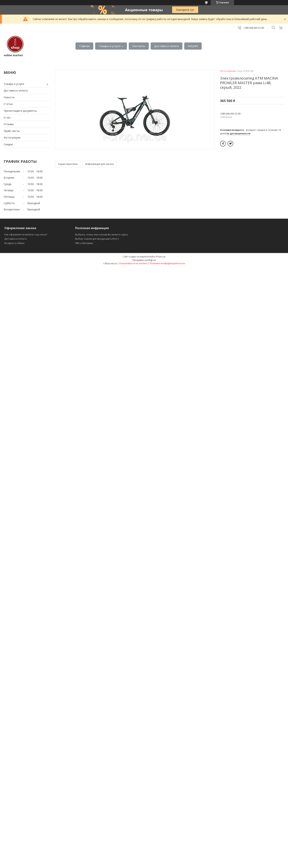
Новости (9, 97)
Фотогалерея (12, 138)
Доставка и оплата (166, 46)
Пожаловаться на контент (133, 263)
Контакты (139, 46)
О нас (7, 118)
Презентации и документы (20, 111)
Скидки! (8, 144)
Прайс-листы (12, 131)
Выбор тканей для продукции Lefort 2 (97, 239)
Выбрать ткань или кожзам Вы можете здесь (102, 234)
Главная (84, 46)
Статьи (8, 104)
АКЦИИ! (193, 46)
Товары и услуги (110, 46)
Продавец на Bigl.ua (144, 260)
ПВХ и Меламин (84, 243)
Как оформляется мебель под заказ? (26, 234)
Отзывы (9, 124)
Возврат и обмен (14, 243)
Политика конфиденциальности (167, 263)
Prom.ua (161, 257)
